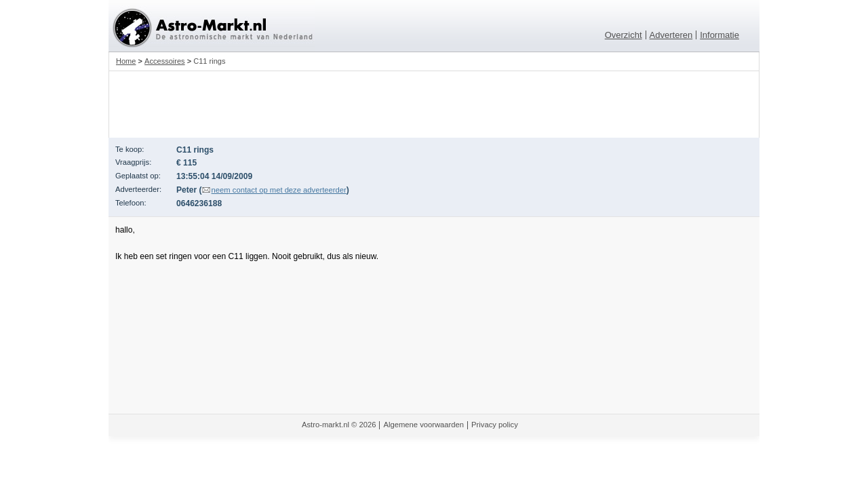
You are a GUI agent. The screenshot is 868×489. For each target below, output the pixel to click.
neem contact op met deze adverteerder (279, 190)
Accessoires (165, 61)
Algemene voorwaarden (423, 425)
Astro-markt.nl (325, 425)
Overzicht (624, 35)
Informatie (719, 35)
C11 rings (209, 61)
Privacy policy (495, 425)
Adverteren (671, 35)
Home (126, 61)
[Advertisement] (434, 104)
